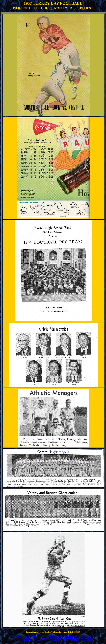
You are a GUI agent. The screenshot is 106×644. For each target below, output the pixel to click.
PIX (82, 639)
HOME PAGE (16, 636)
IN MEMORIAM (40, 639)
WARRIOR (90, 639)
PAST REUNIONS (89, 636)
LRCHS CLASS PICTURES (36, 636)
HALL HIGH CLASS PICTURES (64, 636)
